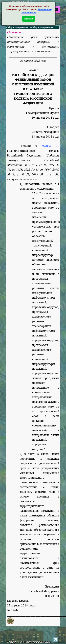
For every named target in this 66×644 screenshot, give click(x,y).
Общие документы (17, 27)
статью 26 (50, 146)
